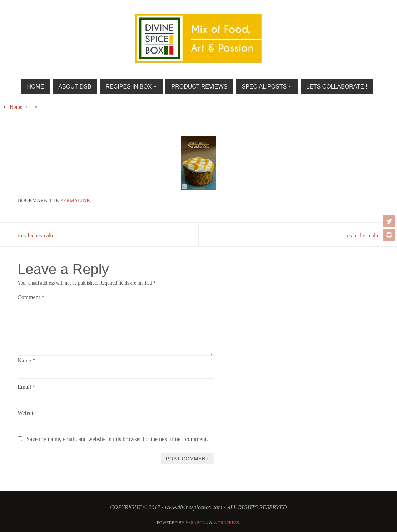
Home (16, 107)
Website (27, 413)
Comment (31, 297)
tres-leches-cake (36, 235)
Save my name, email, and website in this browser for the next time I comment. (117, 439)
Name (26, 360)
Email (26, 387)
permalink (75, 200)
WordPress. (227, 523)
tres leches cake (362, 235)
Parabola (197, 523)
